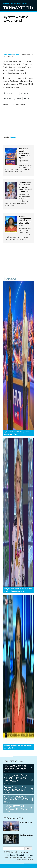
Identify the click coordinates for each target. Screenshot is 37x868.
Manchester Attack (26, 835)
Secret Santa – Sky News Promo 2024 (15, 789)
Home (5, 54)
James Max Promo (26, 823)
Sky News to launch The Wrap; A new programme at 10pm (25, 153)
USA (26, 3)
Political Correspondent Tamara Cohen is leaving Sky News (25, 221)
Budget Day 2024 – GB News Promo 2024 (16, 807)
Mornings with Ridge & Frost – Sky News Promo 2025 (16, 778)
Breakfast (6, 3)
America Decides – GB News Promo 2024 (16, 798)
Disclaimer (11, 855)
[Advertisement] (19, 37)
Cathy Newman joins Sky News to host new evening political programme (25, 187)
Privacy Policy (21, 855)
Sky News (16, 54)
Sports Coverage (19, 3)
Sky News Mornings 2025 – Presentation (16, 767)
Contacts (30, 855)
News (11, 3)
